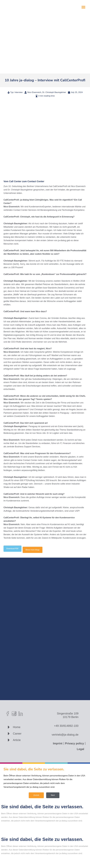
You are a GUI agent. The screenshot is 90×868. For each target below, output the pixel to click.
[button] (83, 7)
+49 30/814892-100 (66, 726)
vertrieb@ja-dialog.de (65, 735)
